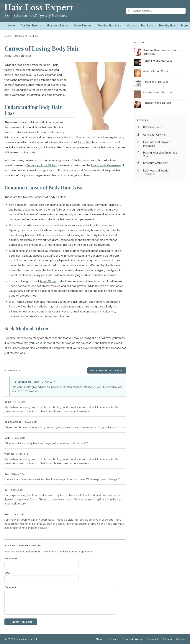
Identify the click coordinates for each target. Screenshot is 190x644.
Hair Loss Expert (39, 8)
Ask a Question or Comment (107, 370)
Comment (10, 587)
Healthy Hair (167, 25)
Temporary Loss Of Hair (42, 165)
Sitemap (167, 639)
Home (11, 25)
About (99, 639)
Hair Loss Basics (58, 25)
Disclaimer (113, 639)
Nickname (11, 558)
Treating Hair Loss (109, 25)
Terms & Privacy (133, 639)
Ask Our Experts (31, 25)
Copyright (152, 639)
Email (8, 573)
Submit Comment (21, 622)
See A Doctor (43, 343)
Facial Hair (84, 142)
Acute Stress (48, 281)
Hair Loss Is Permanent (106, 165)
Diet (23, 306)
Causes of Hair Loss (140, 25)
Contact (181, 639)
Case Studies (83, 25)
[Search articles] (156, 11)
